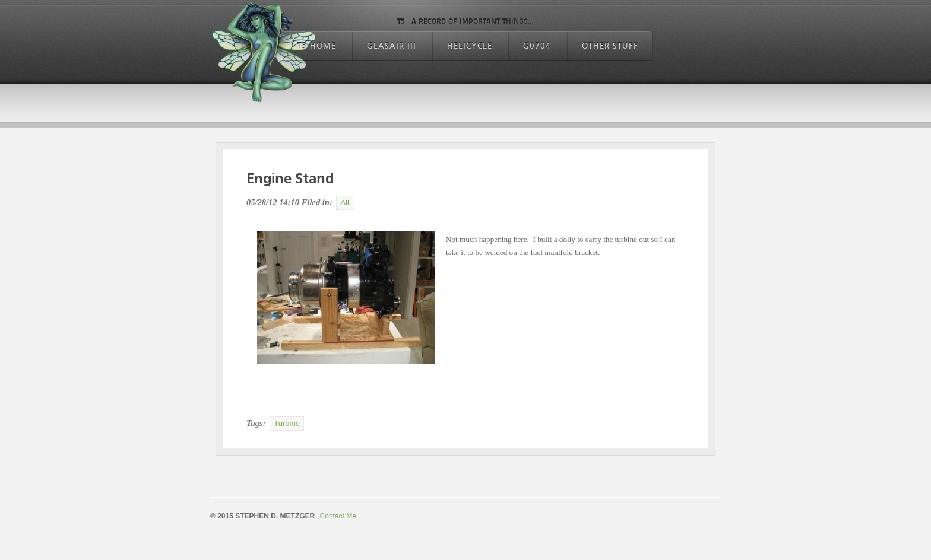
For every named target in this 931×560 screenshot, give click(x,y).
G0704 (537, 46)
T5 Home (316, 46)
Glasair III (392, 46)
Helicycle (470, 46)
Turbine (287, 423)
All (345, 203)
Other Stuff (610, 46)
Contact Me (338, 516)
